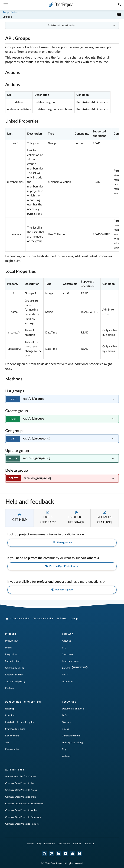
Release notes (12, 749)
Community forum (71, 736)
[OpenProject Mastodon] (51, 854)
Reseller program (71, 661)
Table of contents (61, 25)
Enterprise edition (14, 675)
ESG (64, 648)
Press (65, 675)
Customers (68, 654)
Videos (65, 729)
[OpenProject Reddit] (73, 854)
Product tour (12, 641)
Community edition (15, 668)
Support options (13, 661)
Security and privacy (15, 682)
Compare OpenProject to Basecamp (23, 817)
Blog (64, 749)
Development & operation (23, 702)
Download (10, 715)
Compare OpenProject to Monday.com (24, 804)
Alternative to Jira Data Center (21, 776)
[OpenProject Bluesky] (80, 854)
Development (12, 736)
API (7, 743)
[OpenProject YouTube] (66, 854)
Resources (69, 702)
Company (68, 634)
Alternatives (15, 770)
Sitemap (77, 844)
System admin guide (15, 729)
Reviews (9, 688)
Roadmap (10, 709)
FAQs (65, 715)
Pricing (9, 648)
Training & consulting (72, 743)
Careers (66, 668)
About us (66, 641)
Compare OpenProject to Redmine (22, 824)
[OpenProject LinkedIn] (58, 854)
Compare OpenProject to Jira (20, 783)
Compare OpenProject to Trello (21, 797)
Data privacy (64, 844)
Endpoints (10, 12)
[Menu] (6, 5)
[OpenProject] (7, 619)
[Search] (120, 5)
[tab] (19, 518)
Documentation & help (73, 709)
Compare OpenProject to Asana (21, 790)
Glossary (66, 722)
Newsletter (68, 682)
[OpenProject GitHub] (44, 854)
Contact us (89, 844)
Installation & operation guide (20, 722)
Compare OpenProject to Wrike (21, 810)
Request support (62, 590)
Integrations (11, 654)
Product (11, 634)
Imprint (31, 844)
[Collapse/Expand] (119, 15)
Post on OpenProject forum (62, 566)
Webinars (67, 756)
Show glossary (62, 543)
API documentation (43, 619)
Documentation (21, 619)
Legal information (46, 844)
